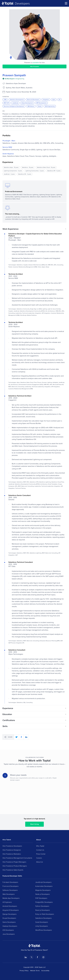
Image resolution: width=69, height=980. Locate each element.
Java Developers (9, 934)
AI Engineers (7, 902)
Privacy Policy (24, 971)
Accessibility (45, 971)
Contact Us (40, 850)
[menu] (66, 3)
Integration (46, 99)
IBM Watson (31, 106)
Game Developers (9, 922)
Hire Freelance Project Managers (14, 862)
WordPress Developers (44, 930)
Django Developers (9, 914)
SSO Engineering (50, 106)
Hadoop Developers (10, 926)
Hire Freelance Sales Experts (13, 870)
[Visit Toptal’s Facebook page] (37, 957)
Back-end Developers (33, 99)
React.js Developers (43, 910)
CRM (5, 99)
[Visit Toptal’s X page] (32, 957)
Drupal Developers (9, 918)
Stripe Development (27, 103)
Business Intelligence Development (14, 106)
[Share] (8, 737)
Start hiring (34, 824)
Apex (54, 99)
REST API (6, 103)
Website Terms (35, 971)
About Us (40, 862)
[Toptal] (16, 3)
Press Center (41, 854)
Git (60, 99)
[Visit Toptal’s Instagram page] (43, 957)
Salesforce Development (17, 99)
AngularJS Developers (11, 910)
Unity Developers (42, 926)
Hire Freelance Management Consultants (17, 858)
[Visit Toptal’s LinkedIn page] (26, 957)
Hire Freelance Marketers (12, 854)
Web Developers (9, 894)
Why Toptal (40, 846)
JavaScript (15, 103)
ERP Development (41, 103)
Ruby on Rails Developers (45, 914)
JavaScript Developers (43, 882)
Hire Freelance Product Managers (15, 866)
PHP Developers (41, 898)
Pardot (40, 106)
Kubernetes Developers (44, 886)
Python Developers (42, 906)
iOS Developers (8, 930)
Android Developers (10, 906)
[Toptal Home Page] (35, 946)
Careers (39, 858)
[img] (13, 79)
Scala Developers (42, 922)
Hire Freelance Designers (12, 850)
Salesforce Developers (43, 918)
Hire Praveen (35, 66)
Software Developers (10, 890)
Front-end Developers (10, 886)
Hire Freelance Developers (12, 846)
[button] (34, 229)
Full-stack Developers (10, 882)
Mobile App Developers (11, 898)
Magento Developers (43, 890)
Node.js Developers (43, 894)
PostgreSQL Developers (44, 902)
